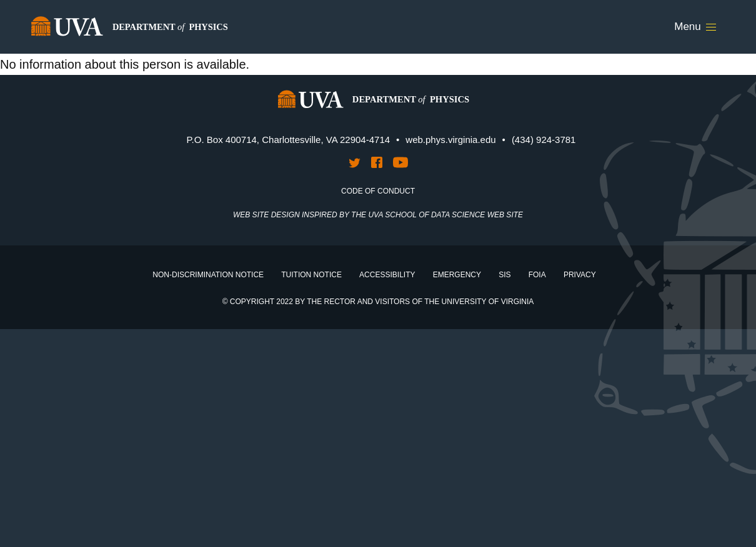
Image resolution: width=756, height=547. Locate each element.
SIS (505, 275)
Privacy (580, 275)
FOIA (537, 275)
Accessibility (387, 275)
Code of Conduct (378, 191)
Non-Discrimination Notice (208, 275)
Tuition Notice (311, 275)
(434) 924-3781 (544, 140)
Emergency (457, 275)
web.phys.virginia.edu (450, 140)
